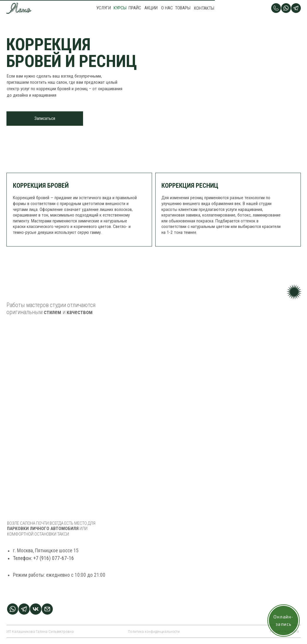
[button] (45, 119)
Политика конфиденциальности (154, 632)
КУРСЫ (120, 8)
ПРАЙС (135, 8)
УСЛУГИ (104, 8)
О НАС (167, 8)
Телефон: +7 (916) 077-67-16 (43, 563)
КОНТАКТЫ (204, 8)
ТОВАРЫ (183, 8)
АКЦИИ (151, 8)
